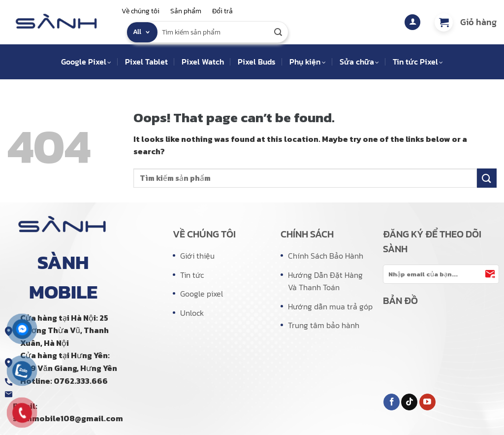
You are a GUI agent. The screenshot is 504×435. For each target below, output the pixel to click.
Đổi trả (222, 11)
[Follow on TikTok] (409, 402)
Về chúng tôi (141, 11)
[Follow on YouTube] (427, 402)
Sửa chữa (359, 62)
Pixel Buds (257, 62)
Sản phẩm (186, 11)
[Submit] (279, 32)
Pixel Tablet (146, 62)
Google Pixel (86, 62)
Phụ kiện (307, 62)
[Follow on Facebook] (392, 402)
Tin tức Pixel (418, 62)
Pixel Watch (203, 62)
